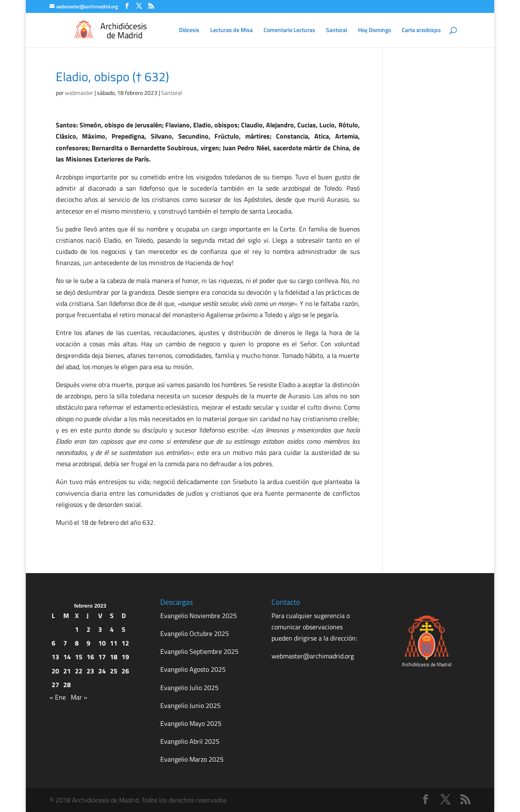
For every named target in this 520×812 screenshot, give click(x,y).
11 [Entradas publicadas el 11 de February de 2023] (114, 643)
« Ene (58, 697)
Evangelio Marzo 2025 (192, 759)
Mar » (79, 697)
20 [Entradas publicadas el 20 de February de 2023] (55, 671)
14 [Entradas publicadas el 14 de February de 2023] (67, 657)
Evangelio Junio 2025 (190, 705)
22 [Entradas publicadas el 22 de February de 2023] (79, 671)
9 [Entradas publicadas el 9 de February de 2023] (88, 643)
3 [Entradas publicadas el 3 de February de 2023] (100, 629)
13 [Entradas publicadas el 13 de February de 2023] (55, 657)
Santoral (337, 31)
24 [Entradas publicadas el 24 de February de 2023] (102, 671)
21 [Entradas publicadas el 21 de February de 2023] (67, 671)
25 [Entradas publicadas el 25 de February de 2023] (114, 671)
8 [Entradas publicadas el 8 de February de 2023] (77, 643)
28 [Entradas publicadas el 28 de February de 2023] (67, 685)
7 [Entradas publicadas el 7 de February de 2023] (65, 643)
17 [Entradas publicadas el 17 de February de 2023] (102, 657)
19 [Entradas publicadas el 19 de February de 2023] (125, 657)
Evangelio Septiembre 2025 (199, 651)
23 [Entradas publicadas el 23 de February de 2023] (90, 671)
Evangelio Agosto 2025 (193, 669)
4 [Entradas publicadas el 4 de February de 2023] (112, 629)
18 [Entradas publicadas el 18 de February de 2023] (114, 657)
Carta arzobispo (421, 31)
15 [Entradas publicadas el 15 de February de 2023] (79, 657)
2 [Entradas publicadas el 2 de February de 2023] (88, 629)
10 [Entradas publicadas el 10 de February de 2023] (102, 643)
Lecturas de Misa (231, 31)
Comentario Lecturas (289, 31)
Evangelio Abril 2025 (190, 741)
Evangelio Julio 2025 (189, 688)
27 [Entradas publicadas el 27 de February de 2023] (55, 685)
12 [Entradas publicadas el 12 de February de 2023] (125, 643)
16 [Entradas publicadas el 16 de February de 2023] (90, 657)
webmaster (79, 93)
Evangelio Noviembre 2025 (199, 616)
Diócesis (189, 31)
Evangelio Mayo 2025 (191, 723)
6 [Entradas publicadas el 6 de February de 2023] (53, 643)
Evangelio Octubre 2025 (195, 633)
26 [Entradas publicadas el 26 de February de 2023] (125, 671)
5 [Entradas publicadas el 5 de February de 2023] (123, 629)
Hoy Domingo (374, 31)
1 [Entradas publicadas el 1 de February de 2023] (77, 629)
